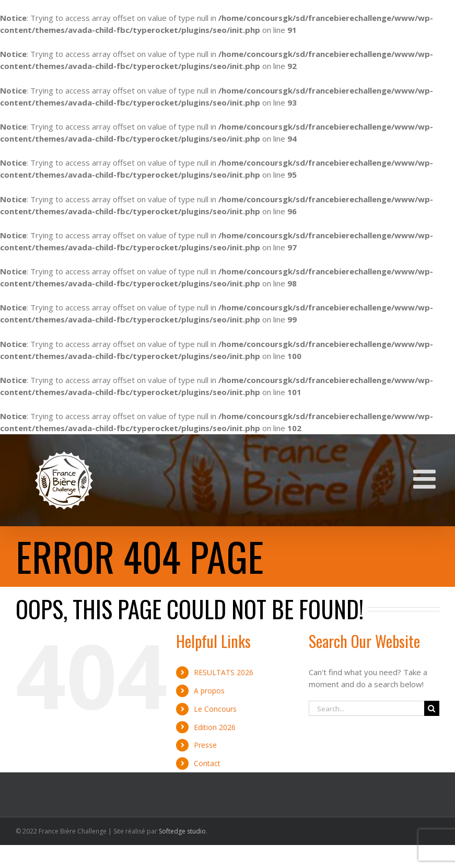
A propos (209, 691)
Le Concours (215, 709)
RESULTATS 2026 (224, 672)
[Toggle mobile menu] (426, 479)
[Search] (432, 708)
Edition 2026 (215, 727)
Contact (207, 763)
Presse (205, 745)
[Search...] (366, 708)
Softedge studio (182, 831)
